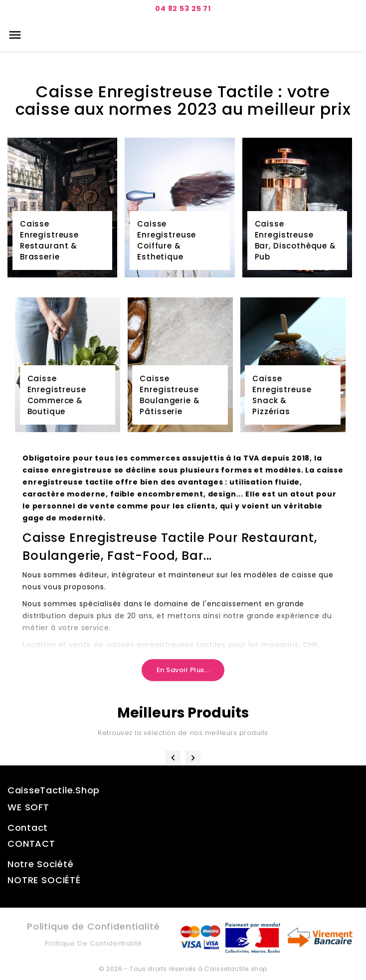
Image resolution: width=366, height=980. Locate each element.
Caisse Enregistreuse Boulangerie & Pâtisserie (170, 395)
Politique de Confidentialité (93, 943)
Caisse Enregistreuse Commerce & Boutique (57, 395)
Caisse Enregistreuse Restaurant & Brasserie (49, 240)
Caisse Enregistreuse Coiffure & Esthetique (167, 240)
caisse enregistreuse (67, 470)
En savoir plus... (183, 670)
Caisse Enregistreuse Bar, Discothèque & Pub (295, 240)
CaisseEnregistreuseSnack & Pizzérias (282, 395)
